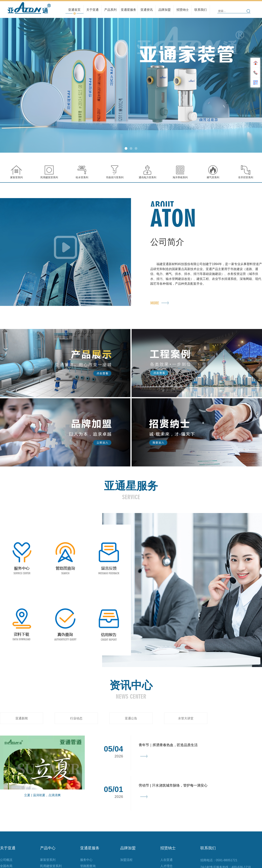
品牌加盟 (165, 10)
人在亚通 (166, 860)
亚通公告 (131, 718)
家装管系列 (48, 860)
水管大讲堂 (186, 718)
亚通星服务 (129, 10)
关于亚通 (93, 10)
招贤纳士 (183, 10)
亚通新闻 (22, 718)
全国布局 (92, 8)
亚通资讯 (147, 10)
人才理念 (183, 8)
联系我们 (201, 10)
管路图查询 (128, 8)
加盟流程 (126, 860)
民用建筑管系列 (110, 8)
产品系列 (110, 10)
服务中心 (86, 860)
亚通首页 (74, 10)
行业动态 (147, 8)
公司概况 (6, 860)
